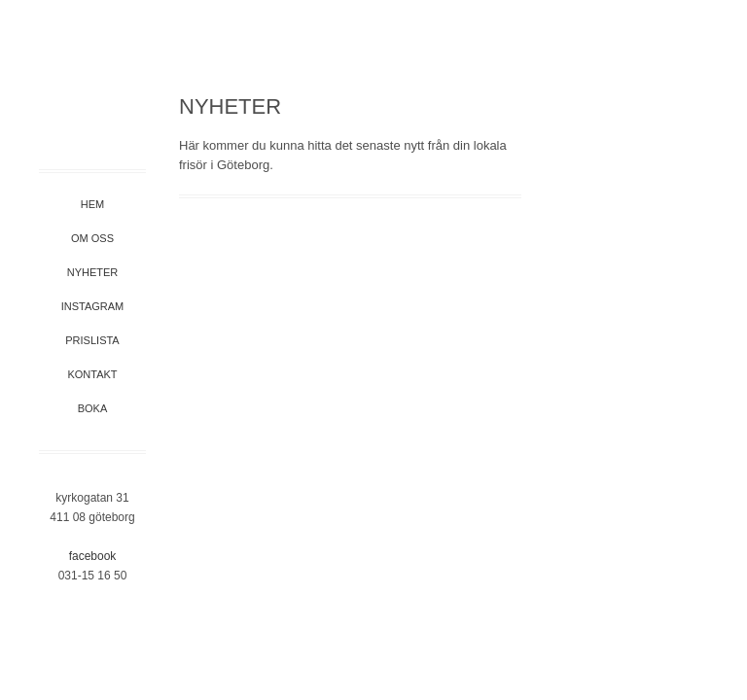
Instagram (93, 306)
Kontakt (92, 374)
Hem (92, 204)
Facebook (93, 556)
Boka (93, 408)
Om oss (92, 238)
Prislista (92, 340)
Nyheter (93, 272)
